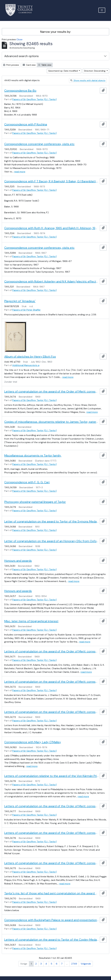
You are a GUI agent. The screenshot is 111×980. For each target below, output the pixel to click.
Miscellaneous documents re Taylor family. (33, 455)
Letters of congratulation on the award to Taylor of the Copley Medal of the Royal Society (51, 940)
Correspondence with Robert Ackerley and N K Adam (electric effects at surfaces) (51, 281)
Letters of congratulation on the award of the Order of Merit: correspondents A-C (51, 651)
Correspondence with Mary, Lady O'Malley (33, 742)
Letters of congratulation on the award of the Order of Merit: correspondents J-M (51, 391)
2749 (74, 964)
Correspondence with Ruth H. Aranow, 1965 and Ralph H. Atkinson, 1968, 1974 (51, 228)
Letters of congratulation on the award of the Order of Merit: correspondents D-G (51, 682)
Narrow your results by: (56, 32)
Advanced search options (22, 56)
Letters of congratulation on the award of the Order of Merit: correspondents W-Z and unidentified (51, 806)
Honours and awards (18, 561)
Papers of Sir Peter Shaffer (26, 310)
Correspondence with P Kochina (26, 124)
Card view (29, 65)
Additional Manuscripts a (26, 365)
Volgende (86, 964)
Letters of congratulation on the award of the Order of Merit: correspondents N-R (51, 863)
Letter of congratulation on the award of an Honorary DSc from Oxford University (51, 541)
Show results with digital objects (88, 80)
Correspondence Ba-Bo (20, 91)
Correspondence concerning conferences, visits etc (39, 144)
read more (20, 172)
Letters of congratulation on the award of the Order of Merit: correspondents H (51, 712)
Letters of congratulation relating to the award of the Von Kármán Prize (51, 776)
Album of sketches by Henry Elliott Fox (30, 357)
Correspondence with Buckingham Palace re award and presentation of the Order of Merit (51, 920)
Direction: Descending (95, 71)
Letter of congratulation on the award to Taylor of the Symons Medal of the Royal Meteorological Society (51, 521)
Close (19, 39)
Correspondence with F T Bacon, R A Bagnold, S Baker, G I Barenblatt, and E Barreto (51, 181)
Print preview (11, 65)
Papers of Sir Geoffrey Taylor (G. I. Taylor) (35, 99)
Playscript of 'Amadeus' (20, 301)
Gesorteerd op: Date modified (63, 71)
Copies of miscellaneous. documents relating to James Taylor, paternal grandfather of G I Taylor (51, 422)
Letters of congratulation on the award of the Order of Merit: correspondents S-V (51, 833)
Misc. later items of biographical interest (31, 621)
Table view (45, 65)
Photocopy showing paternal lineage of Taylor (35, 502)
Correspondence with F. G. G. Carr (27, 482)
